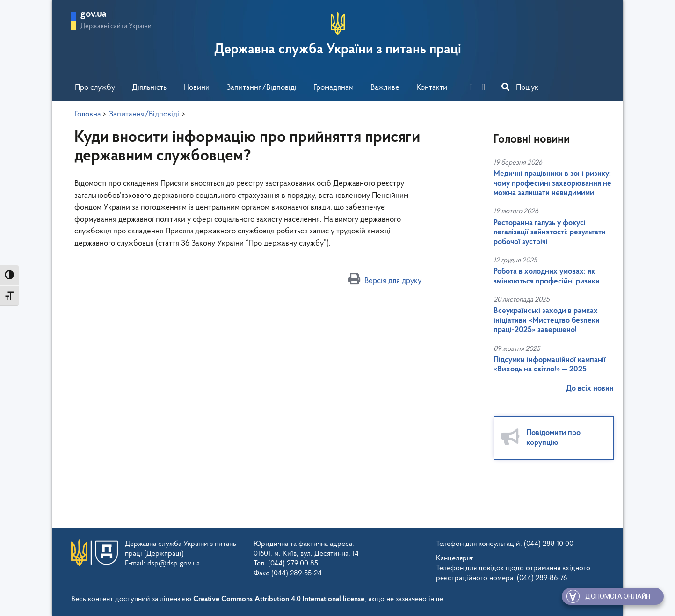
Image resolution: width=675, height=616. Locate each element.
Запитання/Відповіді (261, 88)
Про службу (95, 88)
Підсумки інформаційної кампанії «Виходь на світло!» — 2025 (550, 365)
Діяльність (149, 88)
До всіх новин (590, 388)
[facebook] (475, 88)
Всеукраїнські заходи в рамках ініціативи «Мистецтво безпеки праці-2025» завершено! (547, 320)
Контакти (432, 88)
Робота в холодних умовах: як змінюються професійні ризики (547, 276)
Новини (196, 88)
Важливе (385, 88)
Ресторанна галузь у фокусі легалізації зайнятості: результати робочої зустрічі (550, 232)
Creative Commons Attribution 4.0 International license (279, 599)
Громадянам (334, 88)
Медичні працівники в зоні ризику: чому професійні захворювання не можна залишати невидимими (552, 183)
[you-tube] (487, 88)
